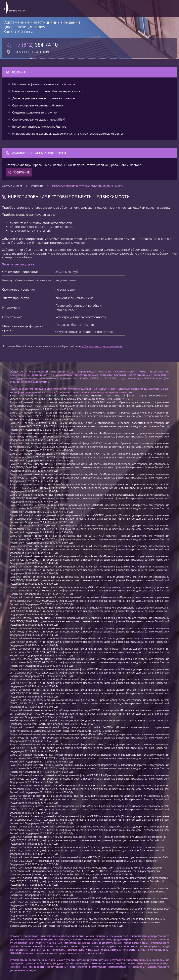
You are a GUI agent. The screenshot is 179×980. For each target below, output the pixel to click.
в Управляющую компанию (102, 346)
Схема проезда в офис (28, 52)
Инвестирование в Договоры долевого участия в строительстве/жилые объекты (68, 134)
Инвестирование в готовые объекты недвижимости (48, 91)
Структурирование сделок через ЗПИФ (39, 119)
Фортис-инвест (12, 186)
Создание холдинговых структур (34, 112)
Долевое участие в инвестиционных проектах (44, 98)
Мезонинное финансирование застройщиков (44, 84)
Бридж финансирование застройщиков (39, 126)
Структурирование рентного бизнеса (38, 105)
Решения (37, 186)
